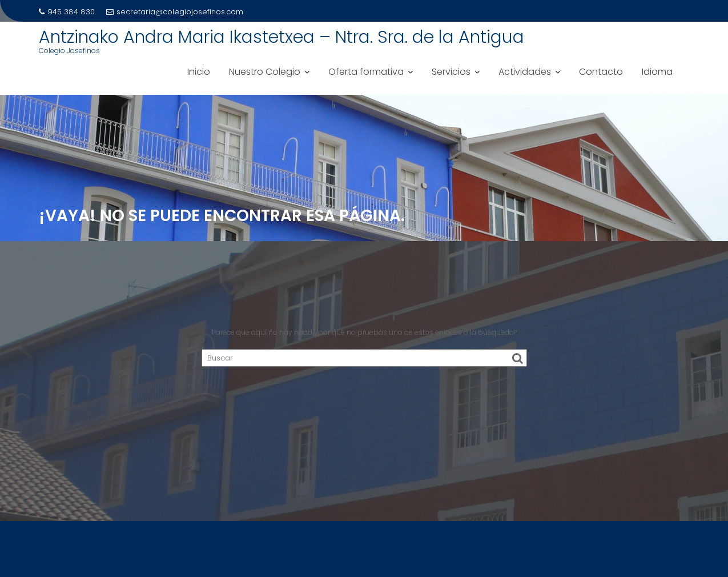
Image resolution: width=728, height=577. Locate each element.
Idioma (657, 72)
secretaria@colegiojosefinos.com (175, 12)
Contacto (601, 72)
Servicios (451, 72)
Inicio (199, 72)
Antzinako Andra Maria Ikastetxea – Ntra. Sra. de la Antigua (281, 37)
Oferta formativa (366, 72)
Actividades (525, 72)
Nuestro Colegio (265, 72)
